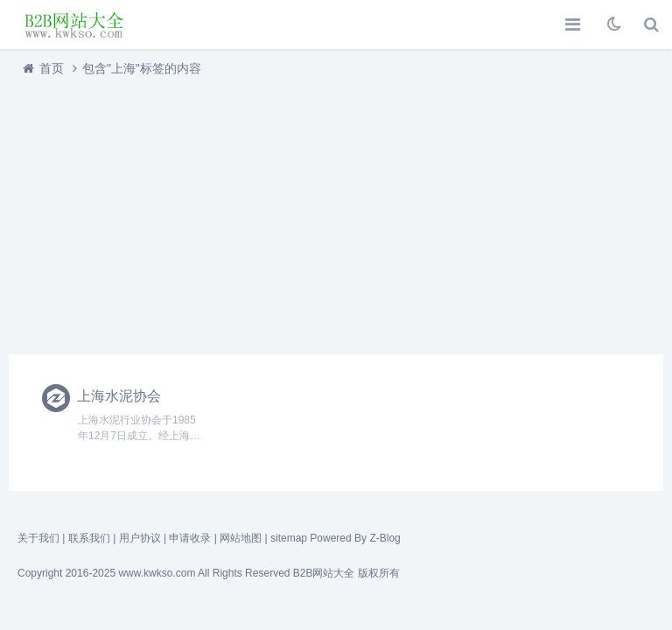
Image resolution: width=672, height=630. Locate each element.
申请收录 (190, 538)
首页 (52, 68)
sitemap (289, 538)
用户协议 (140, 538)
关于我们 (38, 538)
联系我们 (89, 538)
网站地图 (241, 538)
